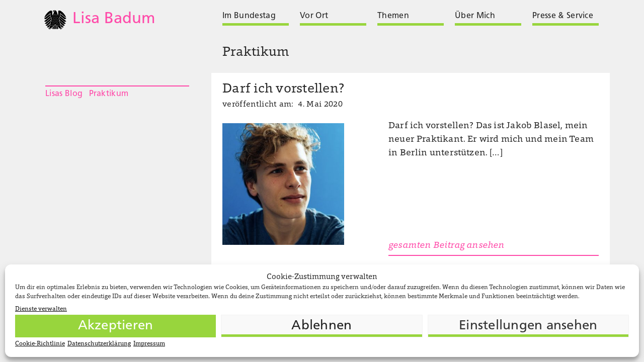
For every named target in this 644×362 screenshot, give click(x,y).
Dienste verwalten (41, 309)
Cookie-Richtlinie (40, 344)
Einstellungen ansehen (528, 326)
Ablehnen (321, 326)
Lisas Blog (64, 94)
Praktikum (109, 94)
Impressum (149, 344)
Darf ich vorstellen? (283, 89)
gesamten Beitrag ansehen (446, 246)
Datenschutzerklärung (99, 344)
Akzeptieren (116, 326)
